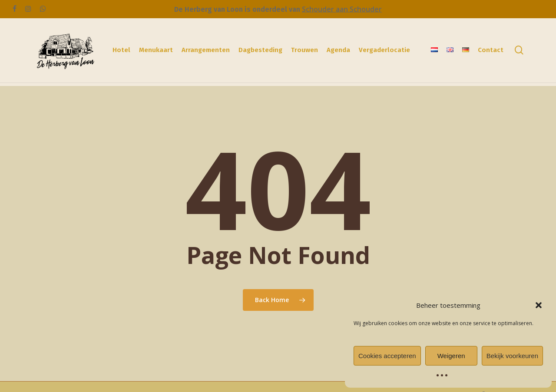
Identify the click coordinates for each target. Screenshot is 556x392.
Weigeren (451, 356)
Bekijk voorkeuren (512, 356)
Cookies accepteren (387, 356)
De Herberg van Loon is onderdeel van (238, 9)
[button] (539, 305)
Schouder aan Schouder (342, 9)
